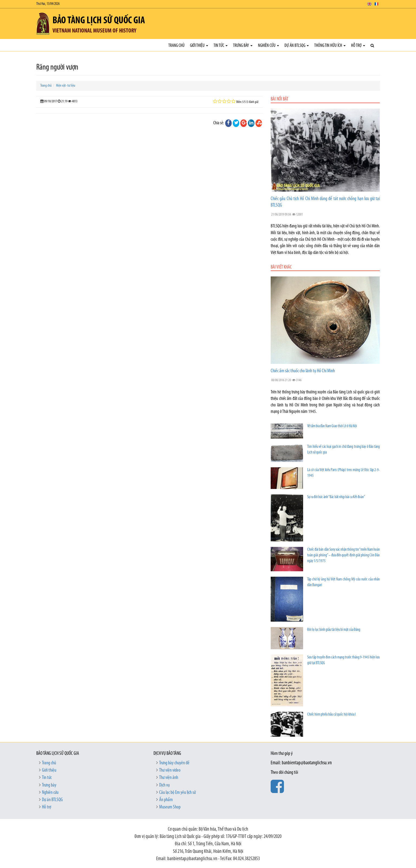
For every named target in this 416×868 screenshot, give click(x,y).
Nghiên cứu (268, 46)
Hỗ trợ (358, 46)
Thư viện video (170, 770)
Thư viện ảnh (169, 778)
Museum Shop (170, 807)
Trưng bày (243, 46)
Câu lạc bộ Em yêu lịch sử (177, 793)
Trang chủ (176, 46)
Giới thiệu (199, 46)
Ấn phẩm (166, 800)
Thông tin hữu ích (330, 46)
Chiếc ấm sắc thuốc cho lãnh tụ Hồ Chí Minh (303, 371)
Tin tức (221, 46)
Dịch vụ (164, 785)
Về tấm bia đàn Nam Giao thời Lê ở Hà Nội (332, 426)
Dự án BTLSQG (297, 46)
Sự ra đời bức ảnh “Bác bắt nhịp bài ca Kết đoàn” (336, 497)
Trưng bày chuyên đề (174, 763)
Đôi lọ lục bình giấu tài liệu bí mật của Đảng (334, 630)
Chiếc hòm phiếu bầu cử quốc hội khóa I (331, 715)
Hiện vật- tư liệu (66, 86)
